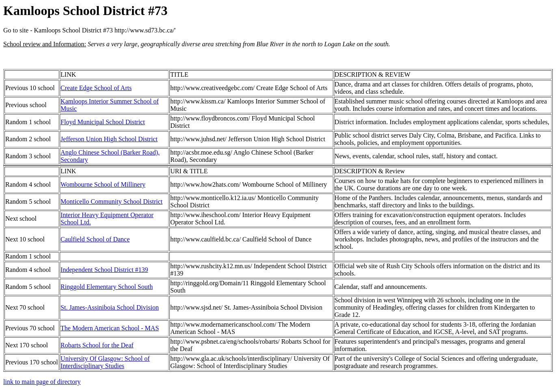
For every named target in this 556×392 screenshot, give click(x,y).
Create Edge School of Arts (96, 88)
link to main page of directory (42, 382)
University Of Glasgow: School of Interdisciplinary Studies (105, 362)
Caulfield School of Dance (95, 239)
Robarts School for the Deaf (97, 345)
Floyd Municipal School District (103, 122)
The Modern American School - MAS (110, 328)
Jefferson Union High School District (109, 139)
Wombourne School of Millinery (103, 184)
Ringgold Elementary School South (107, 287)
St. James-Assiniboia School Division (110, 307)
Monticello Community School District (111, 201)
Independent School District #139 (104, 270)
